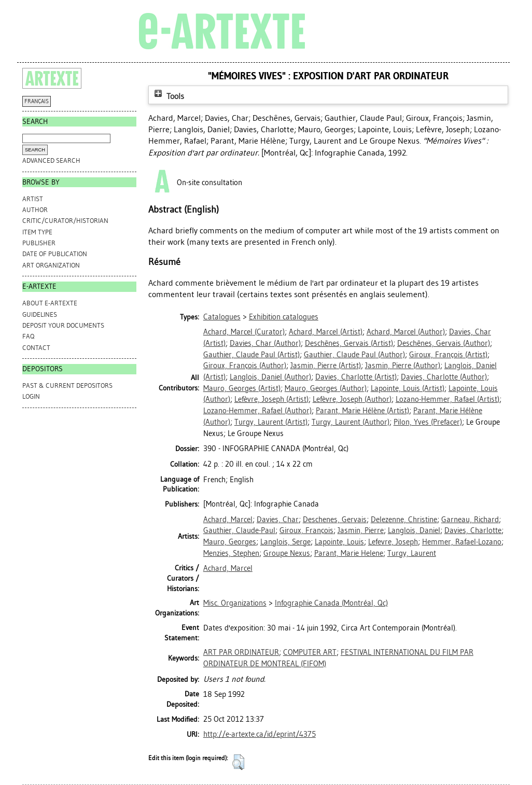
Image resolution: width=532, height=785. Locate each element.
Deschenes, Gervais (335, 520)
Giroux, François (306, 530)
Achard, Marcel (228, 520)
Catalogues (222, 317)
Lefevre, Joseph (393, 542)
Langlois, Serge (285, 542)
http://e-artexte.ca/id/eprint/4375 (260, 734)
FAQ (28, 336)
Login (31, 396)
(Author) (406, 332)
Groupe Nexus (287, 553)
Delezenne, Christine (404, 520)
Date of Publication (55, 254)
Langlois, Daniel (414, 530)
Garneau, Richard (470, 520)
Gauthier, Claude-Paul (239, 530)
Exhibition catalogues (284, 317)
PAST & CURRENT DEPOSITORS (67, 386)
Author (35, 210)
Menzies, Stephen (231, 553)
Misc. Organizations (235, 603)
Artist (33, 199)
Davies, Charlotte (473, 530)
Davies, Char (278, 520)
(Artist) (326, 332)
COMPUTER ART (310, 652)
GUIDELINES (40, 314)
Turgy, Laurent (412, 553)
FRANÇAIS (37, 101)
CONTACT (36, 348)
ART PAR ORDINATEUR (241, 652)
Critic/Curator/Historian (65, 221)
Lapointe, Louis (339, 542)
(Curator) (244, 332)
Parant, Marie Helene (349, 553)
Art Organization (51, 265)
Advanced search (51, 160)
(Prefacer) (428, 422)
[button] (238, 762)
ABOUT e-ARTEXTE (50, 303)
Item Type (37, 232)
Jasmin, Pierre (361, 530)
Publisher (39, 243)
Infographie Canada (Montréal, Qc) (331, 603)
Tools (168, 96)
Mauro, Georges (230, 542)
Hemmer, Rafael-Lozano (462, 542)
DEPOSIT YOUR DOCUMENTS (63, 325)
